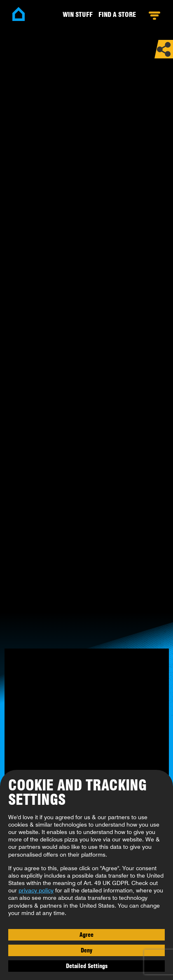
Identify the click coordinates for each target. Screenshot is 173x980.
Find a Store (117, 15)
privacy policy (36, 890)
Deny (86, 950)
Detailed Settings (87, 966)
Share (164, 49)
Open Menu (154, 16)
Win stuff (78, 15)
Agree (86, 935)
